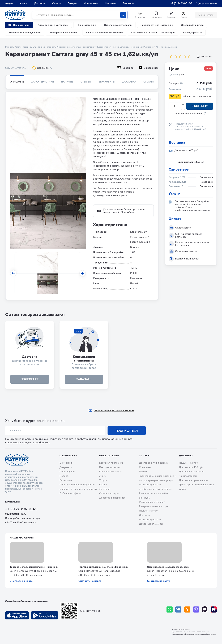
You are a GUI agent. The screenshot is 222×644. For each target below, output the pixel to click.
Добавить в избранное (112, 498)
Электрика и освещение (63, 33)
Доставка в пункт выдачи (154, 463)
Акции (9, 3)
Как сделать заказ (110, 467)
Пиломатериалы (86, 25)
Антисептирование (150, 520)
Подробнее (128, 212)
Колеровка (145, 467)
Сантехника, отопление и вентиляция (153, 33)
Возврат (72, 3)
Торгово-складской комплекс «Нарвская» (103, 567)
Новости (64, 476)
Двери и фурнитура (192, 25)
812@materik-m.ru (16, 514)
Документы (107, 82)
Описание (17, 82)
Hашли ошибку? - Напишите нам (111, 411)
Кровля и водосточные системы (104, 33)
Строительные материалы (53, 25)
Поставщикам (67, 472)
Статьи (103, 485)
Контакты (110, 3)
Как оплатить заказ (110, 472)
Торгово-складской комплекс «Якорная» (34, 567)
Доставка (40, 3)
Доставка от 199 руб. (191, 467)
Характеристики (42, 82)
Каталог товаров (23, 47)
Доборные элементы (151, 524)
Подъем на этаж (149, 511)
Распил (143, 472)
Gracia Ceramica (121, 47)
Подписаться (127, 431)
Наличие (67, 82)
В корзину (200, 106)
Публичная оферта (71, 493)
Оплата (56, 3)
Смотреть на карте (21, 581)
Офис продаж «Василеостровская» (168, 567)
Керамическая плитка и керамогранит (77, 47)
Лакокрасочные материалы (157, 25)
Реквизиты (66, 480)
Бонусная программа (111, 463)
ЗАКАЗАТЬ (84, 379)
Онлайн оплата (206, 15)
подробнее (30, 379)
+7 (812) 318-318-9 (181, 3)
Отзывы (86, 82)
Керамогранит (104, 47)
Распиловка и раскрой (152, 502)
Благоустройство (193, 33)
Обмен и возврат (109, 493)
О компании (91, 3)
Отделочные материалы (118, 25)
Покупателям (109, 456)
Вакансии (129, 3)
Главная (9, 47)
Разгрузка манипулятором (154, 507)
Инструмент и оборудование (25, 33)
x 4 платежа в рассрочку (197, 96)
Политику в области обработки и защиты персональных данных (90, 439)
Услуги (23, 3)
